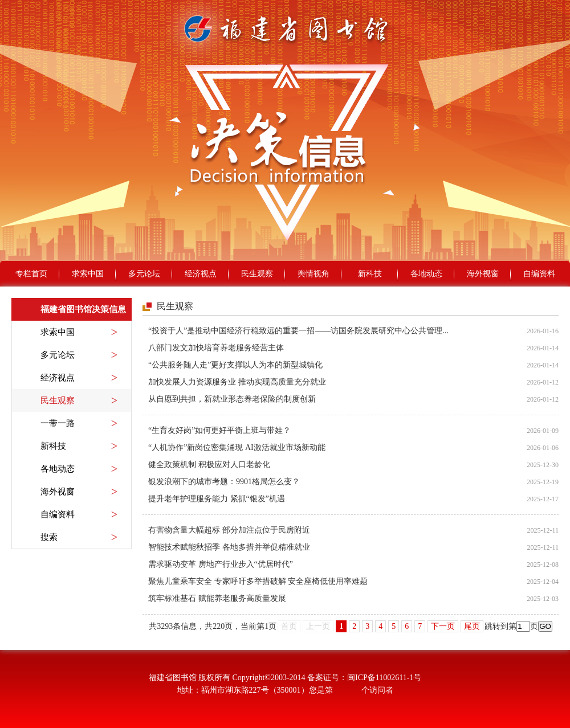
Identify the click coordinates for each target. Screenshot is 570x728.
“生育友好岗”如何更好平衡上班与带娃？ (219, 430)
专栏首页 (31, 274)
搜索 (79, 537)
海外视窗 (483, 274)
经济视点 (201, 274)
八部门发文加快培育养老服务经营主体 (216, 348)
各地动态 (426, 274)
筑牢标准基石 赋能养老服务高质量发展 (217, 598)
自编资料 (539, 274)
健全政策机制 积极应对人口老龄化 (209, 465)
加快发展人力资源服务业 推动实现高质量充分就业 (237, 382)
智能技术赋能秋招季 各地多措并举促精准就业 (229, 547)
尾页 (472, 626)
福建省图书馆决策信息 (83, 309)
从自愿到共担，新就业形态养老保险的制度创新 (232, 399)
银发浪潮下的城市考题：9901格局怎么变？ (224, 482)
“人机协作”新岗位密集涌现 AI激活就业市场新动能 (237, 447)
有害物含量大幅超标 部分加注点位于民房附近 (229, 530)
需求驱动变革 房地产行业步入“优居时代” (221, 564)
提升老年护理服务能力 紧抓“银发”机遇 (217, 499)
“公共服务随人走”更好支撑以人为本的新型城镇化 (235, 365)
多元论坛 (144, 274)
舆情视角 (313, 274)
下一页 (443, 626)
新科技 (370, 274)
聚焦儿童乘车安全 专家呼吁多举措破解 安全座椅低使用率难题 (258, 581)
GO (545, 626)
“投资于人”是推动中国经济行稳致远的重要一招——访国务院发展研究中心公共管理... (298, 331)
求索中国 (88, 274)
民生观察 (257, 274)
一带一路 (79, 423)
